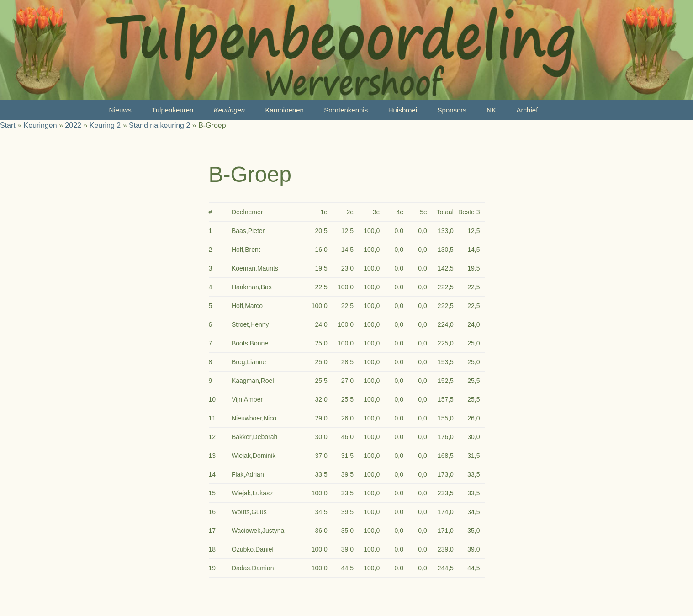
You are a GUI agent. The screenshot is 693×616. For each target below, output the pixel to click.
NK (491, 110)
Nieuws (120, 110)
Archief (527, 110)
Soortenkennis (346, 110)
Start (8, 125)
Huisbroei (403, 110)
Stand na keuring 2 (159, 125)
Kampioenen (285, 110)
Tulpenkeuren (172, 110)
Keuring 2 (105, 125)
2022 (73, 125)
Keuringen (229, 110)
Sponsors (452, 110)
